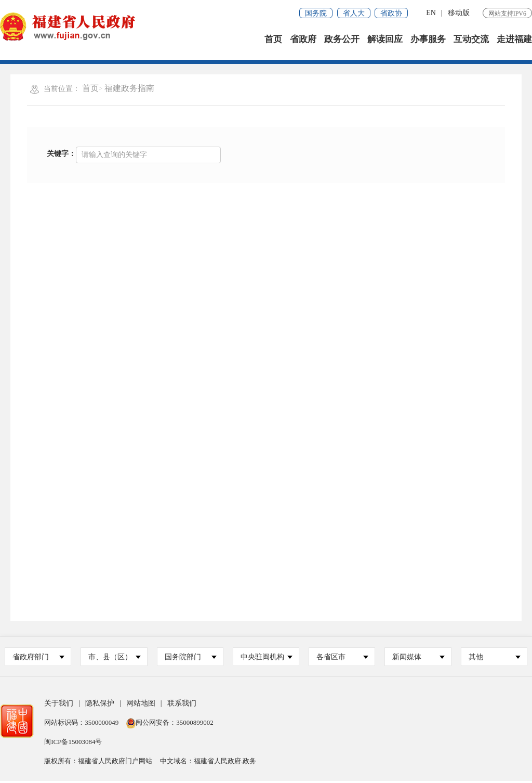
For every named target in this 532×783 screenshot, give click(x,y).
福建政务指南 (129, 90)
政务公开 (342, 41)
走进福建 (514, 41)
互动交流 (471, 41)
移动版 (459, 13)
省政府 (303, 41)
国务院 (316, 13)
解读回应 (385, 41)
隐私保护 (100, 705)
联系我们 (182, 705)
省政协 (391, 13)
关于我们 (59, 705)
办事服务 (428, 41)
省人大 (354, 13)
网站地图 (141, 705)
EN (431, 13)
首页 (273, 41)
